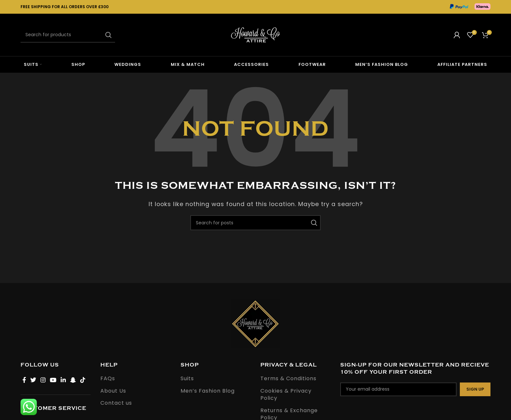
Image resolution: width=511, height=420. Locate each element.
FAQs (108, 379)
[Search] (68, 35)
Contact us (116, 403)
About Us (113, 391)
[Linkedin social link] (63, 380)
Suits (187, 379)
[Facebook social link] (24, 380)
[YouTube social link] (53, 380)
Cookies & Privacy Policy (286, 395)
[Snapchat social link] (73, 380)
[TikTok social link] (83, 380)
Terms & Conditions (288, 379)
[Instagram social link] (43, 380)
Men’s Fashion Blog (208, 391)
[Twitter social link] (33, 380)
